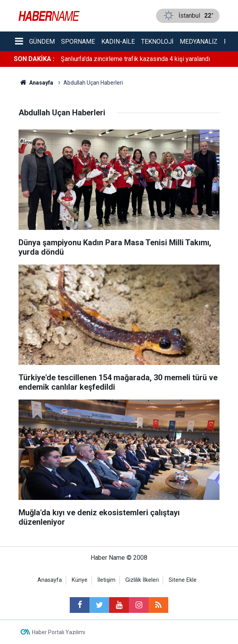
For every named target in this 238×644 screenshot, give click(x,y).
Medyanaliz (199, 42)
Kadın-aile (118, 42)
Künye (80, 580)
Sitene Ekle (183, 580)
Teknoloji (157, 42)
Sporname (78, 42)
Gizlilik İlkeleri (142, 580)
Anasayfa (50, 580)
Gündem (42, 42)
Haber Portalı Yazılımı (59, 632)
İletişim (106, 580)
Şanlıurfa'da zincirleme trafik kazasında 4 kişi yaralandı (135, 59)
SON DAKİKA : (34, 59)
